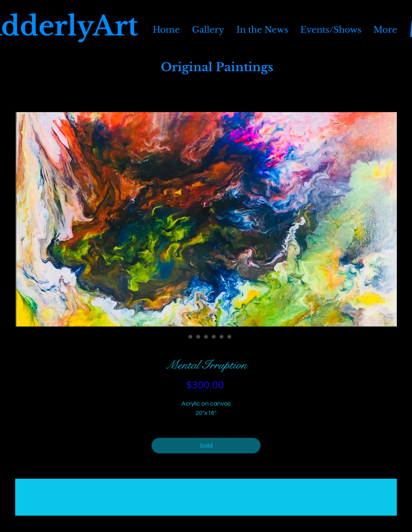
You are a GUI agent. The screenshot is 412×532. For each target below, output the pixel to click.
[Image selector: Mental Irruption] (183, 337)
